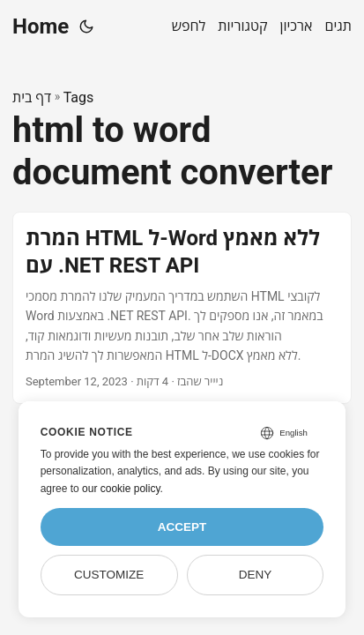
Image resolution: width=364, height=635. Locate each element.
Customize (109, 575)
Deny (256, 575)
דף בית (32, 97)
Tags (79, 97)
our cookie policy (121, 489)
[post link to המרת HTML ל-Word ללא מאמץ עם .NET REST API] (182, 308)
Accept (182, 527)
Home (41, 26)
